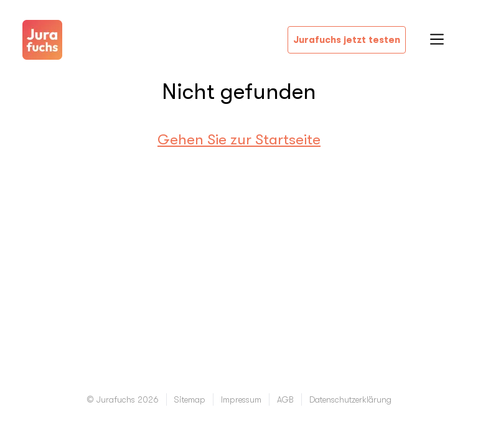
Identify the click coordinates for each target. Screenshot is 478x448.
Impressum (241, 399)
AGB (285, 399)
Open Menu (437, 39)
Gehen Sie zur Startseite (239, 139)
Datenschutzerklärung (350, 399)
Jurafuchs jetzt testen (347, 40)
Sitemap (190, 399)
